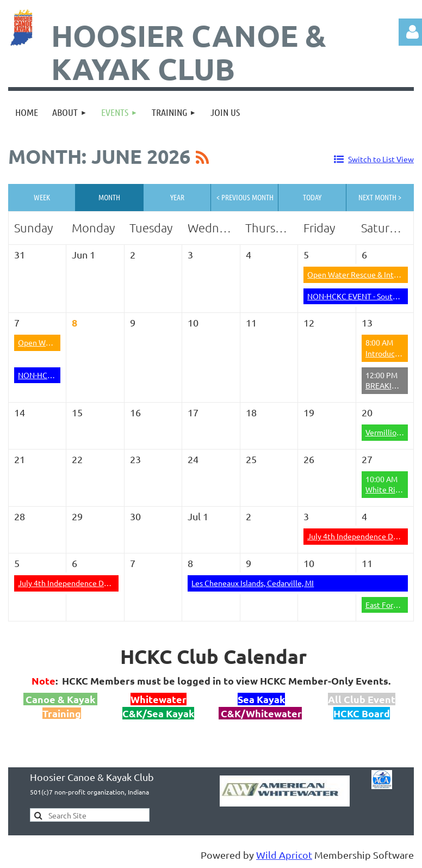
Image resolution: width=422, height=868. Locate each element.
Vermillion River (393, 432)
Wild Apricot (284, 855)
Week (42, 197)
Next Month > (380, 197)
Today (312, 197)
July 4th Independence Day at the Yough (87, 583)
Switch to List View (381, 159)
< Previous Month (245, 197)
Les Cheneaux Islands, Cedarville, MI (253, 583)
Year (177, 197)
